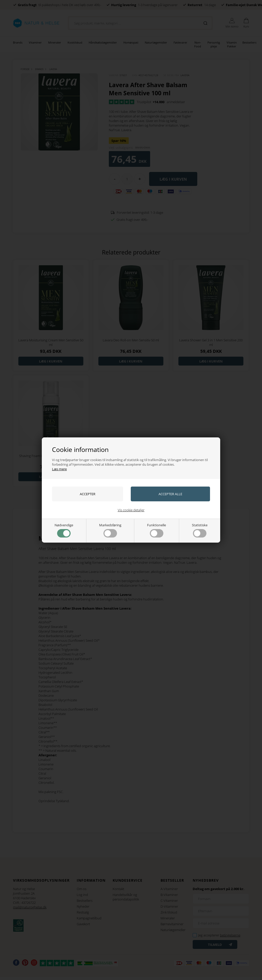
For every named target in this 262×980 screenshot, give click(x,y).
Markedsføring (110, 530)
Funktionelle (156, 530)
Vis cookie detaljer (131, 510)
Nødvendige (64, 530)
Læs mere (59, 469)
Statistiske (200, 530)
